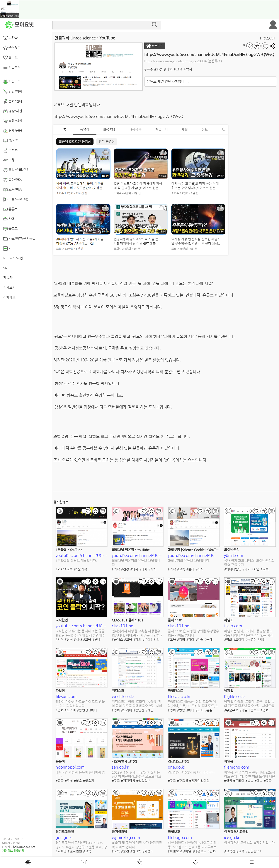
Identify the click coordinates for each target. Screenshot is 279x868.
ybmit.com (234, 555)
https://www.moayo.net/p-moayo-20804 (175, 61)
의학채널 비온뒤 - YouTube (131, 550)
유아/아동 (13, 180)
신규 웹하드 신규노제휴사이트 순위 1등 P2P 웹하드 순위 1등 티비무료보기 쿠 (193, 845)
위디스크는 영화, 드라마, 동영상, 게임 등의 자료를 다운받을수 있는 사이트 (137, 704)
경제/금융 (13, 131)
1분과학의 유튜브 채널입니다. (76, 561)
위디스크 (118, 691)
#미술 (199, 639)
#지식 (199, 569)
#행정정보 (143, 781)
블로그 (10, 229)
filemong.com (237, 767)
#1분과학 (80, 569)
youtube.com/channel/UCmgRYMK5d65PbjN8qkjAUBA (218, 555)
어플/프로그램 (16, 199)
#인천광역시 (254, 851)
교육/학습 (13, 190)
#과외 (246, 569)
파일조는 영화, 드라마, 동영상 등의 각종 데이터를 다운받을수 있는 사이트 (249, 633)
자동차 (8, 278)
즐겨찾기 (12, 48)
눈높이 (60, 761)
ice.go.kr (232, 837)
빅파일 (229, 691)
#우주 (149, 69)
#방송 (181, 710)
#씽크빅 (136, 851)
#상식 (69, 639)
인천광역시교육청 (236, 832)
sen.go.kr (120, 767)
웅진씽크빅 (119, 832)
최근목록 (12, 67)
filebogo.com (180, 837)
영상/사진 (13, 111)
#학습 (78, 781)
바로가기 (155, 46)
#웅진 (125, 851)
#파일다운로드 (249, 710)
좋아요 (10, 58)
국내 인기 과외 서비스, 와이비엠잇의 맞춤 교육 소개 (249, 563)
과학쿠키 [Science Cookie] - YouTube (194, 550)
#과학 (168, 69)
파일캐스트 (175, 691)
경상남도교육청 (179, 761)
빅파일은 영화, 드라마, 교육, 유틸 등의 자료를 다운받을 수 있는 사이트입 (249, 704)
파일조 (229, 620)
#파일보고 (175, 851)
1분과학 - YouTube (69, 550)
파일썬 (60, 691)
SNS (6, 268)
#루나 (96, 639)
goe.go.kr (64, 837)
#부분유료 (231, 710)
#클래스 (117, 639)
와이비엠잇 (232, 550)
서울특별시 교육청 (124, 761)
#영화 (228, 639)
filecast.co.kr (179, 696)
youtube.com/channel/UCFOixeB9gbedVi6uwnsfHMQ (105, 555)
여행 (9, 160)
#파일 (187, 851)
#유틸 (208, 710)
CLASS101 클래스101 (128, 620)
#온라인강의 (151, 639)
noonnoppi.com (70, 767)
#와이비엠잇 (233, 569)
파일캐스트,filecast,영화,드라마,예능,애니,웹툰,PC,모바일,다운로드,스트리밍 (193, 704)
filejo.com (233, 626)
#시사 (78, 639)
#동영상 (251, 639)
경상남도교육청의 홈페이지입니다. (192, 772)
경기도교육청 (65, 832)
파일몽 (229, 761)
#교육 (178, 69)
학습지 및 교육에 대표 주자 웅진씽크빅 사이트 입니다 (137, 845)
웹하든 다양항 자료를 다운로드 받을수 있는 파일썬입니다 (80, 704)
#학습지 (89, 781)
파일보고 (174, 832)
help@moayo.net (24, 847)
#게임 (262, 639)
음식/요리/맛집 (16, 170)
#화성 (158, 69)
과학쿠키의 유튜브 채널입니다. (189, 561)
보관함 (10, 38)
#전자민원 (128, 781)
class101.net (123, 626)
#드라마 (239, 639)
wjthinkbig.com (126, 837)
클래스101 (175, 620)
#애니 (93, 710)
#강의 (137, 639)
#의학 (116, 569)
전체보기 (9, 287)
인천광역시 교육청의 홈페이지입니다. (250, 843)
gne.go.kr (177, 767)
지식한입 (62, 620)
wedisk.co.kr (123, 696)
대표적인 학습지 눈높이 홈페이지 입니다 (80, 774)
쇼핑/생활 (13, 121)
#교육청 (183, 781)
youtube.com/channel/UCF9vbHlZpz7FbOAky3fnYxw (160, 555)
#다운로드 (199, 851)
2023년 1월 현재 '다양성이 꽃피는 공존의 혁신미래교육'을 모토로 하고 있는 (137, 775)
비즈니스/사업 (13, 258)
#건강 (125, 569)
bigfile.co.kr (235, 696)
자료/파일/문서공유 (19, 239)
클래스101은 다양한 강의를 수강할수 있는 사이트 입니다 (193, 633)
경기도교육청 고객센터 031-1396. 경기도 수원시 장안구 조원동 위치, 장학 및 (81, 845)
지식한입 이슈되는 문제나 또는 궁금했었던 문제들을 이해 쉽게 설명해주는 (80, 633)
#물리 (190, 569)
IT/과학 (11, 141)
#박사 (188, 69)
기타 (9, 248)
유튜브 (10, 209)
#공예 (208, 639)
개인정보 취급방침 (13, 851)
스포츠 (10, 150)
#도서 (199, 710)
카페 (9, 219)
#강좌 (190, 639)
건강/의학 (13, 92)
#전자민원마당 (199, 781)
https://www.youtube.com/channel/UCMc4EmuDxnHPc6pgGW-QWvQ (209, 54)
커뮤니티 (12, 82)
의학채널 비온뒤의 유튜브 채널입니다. (136, 563)
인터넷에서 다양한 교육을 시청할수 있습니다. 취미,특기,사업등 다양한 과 (138, 633)
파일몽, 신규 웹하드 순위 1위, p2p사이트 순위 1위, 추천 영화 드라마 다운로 (250, 775)
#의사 (134, 569)
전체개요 (9, 297)
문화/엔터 (13, 101)
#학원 (256, 569)
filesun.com (66, 696)
